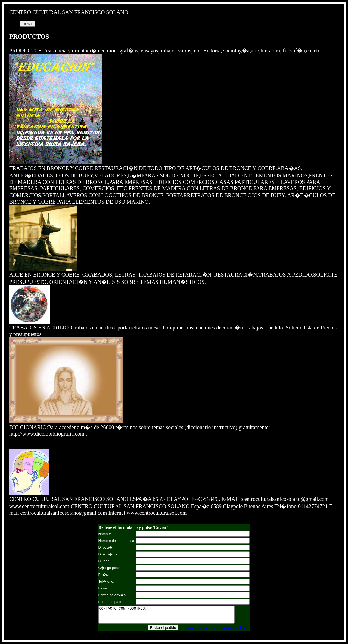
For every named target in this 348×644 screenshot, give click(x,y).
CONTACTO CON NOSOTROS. (174, 616)
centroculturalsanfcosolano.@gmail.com (215, 631)
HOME (28, 24)
